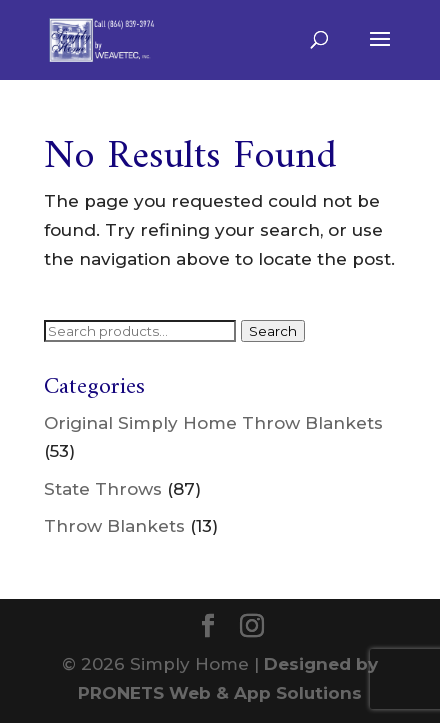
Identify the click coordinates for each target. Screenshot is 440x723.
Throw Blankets (114, 526)
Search (273, 331)
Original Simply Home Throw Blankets (213, 423)
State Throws (103, 489)
